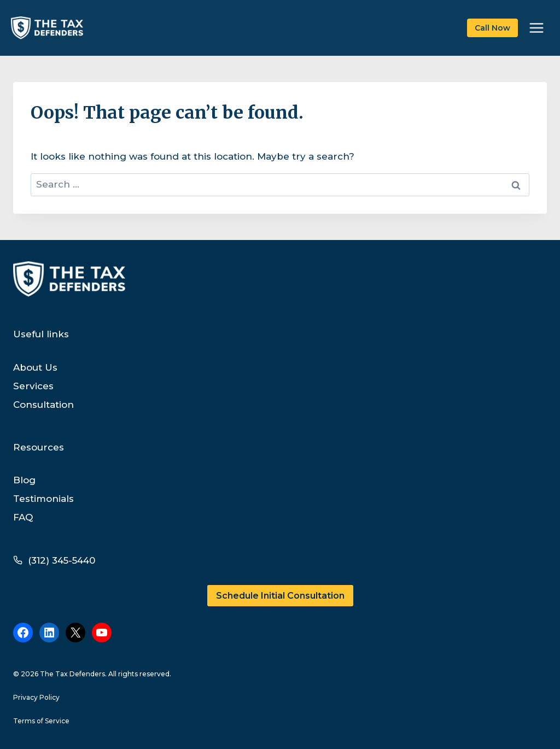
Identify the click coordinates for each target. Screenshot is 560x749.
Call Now (492, 28)
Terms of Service (41, 721)
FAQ (23, 517)
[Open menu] (536, 28)
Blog (24, 480)
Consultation (43, 405)
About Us (35, 367)
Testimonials (43, 499)
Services (33, 386)
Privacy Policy (36, 697)
